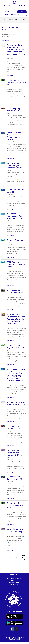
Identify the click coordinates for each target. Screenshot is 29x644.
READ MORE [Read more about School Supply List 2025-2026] (5, 40)
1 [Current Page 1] (8, 557)
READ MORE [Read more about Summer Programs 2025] (10, 257)
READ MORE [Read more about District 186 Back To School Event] (10, 209)
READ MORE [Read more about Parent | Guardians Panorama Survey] (10, 551)
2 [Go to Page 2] (11, 557)
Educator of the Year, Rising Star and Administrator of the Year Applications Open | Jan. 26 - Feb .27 (16, 51)
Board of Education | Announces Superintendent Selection (16, 136)
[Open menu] (6, 11)
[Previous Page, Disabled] (5, 557)
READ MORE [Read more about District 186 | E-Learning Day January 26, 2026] (10, 104)
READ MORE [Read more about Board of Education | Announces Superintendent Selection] (10, 159)
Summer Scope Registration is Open (16, 346)
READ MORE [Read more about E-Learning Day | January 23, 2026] (10, 128)
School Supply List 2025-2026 (10, 29)
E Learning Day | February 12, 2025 (15, 428)
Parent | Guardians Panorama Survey (15, 530)
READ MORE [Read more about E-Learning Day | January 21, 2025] (10, 498)
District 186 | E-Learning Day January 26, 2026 (16, 82)
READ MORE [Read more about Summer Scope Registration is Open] (10, 365)
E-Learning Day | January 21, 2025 (14, 478)
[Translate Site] (15, 15)
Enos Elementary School (11, 20)
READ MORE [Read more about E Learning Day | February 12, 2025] (10, 446)
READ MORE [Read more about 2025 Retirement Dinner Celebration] (10, 310)
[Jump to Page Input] (28, 557)
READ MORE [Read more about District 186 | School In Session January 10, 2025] (10, 525)
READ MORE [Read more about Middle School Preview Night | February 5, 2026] (10, 185)
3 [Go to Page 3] (14, 557)
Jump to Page (24, 557)
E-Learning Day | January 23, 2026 (14, 110)
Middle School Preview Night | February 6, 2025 (14, 453)
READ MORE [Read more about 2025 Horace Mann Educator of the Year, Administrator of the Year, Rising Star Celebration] (10, 341)
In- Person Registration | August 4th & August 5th (16, 216)
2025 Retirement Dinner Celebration (15, 292)
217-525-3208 (14, 585)
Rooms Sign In (23, 12)
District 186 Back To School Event (15, 191)
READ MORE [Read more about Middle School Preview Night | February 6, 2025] (10, 472)
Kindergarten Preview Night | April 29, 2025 (16, 403)
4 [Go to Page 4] (16, 557)
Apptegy (18, 640)
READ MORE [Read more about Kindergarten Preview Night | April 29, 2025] (10, 422)
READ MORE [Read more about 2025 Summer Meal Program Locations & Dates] (10, 286)
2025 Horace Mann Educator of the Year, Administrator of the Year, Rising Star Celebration (16, 319)
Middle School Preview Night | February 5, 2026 (14, 166)
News (24, 20)
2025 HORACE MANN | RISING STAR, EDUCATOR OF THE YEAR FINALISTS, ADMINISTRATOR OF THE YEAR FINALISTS (16, 375)
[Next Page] (20, 557)
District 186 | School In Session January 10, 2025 (16, 505)
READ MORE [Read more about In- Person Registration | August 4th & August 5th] (10, 235)
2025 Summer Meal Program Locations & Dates (16, 264)
